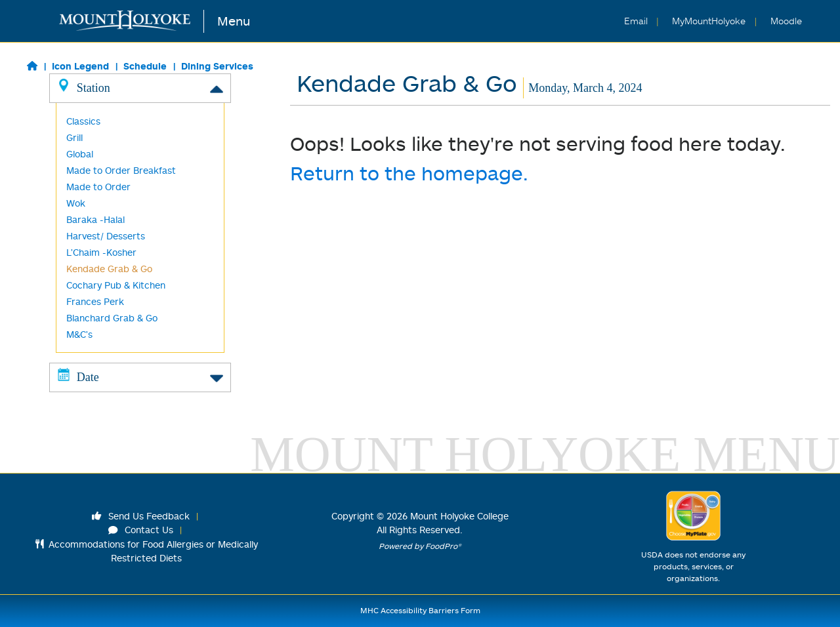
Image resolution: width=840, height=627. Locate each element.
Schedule (145, 66)
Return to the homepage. (409, 173)
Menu (234, 21)
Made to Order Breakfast (121, 170)
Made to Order (98, 187)
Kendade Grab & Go (109, 269)
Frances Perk (95, 301)
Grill (74, 137)
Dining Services (217, 66)
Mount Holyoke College (459, 516)
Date (140, 376)
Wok (76, 203)
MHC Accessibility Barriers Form (420, 610)
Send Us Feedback (141, 516)
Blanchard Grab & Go (112, 318)
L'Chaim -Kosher (101, 252)
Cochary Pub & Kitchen (116, 285)
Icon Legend (80, 66)
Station (140, 87)
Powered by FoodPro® (420, 546)
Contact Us (141, 530)
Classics (83, 121)
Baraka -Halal (95, 219)
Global (80, 154)
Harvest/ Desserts (106, 236)
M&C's (79, 334)
